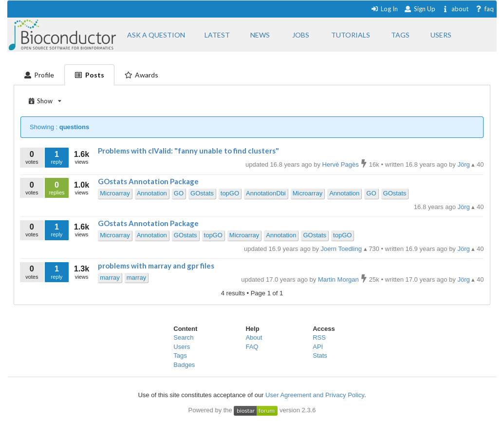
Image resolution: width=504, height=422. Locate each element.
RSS (319, 337)
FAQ (252, 347)
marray (110, 278)
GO (179, 193)
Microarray (115, 193)
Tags (180, 355)
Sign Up (420, 9)
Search (183, 337)
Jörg (464, 207)
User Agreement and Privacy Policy (315, 395)
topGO (230, 193)
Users (182, 347)
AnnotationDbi (266, 193)
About (254, 337)
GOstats (202, 193)
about (455, 9)
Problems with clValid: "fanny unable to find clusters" (188, 151)
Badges (184, 365)
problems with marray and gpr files (156, 266)
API (318, 347)
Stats (320, 355)
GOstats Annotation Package (148, 181)
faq (484, 9)
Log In (384, 9)
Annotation (152, 193)
